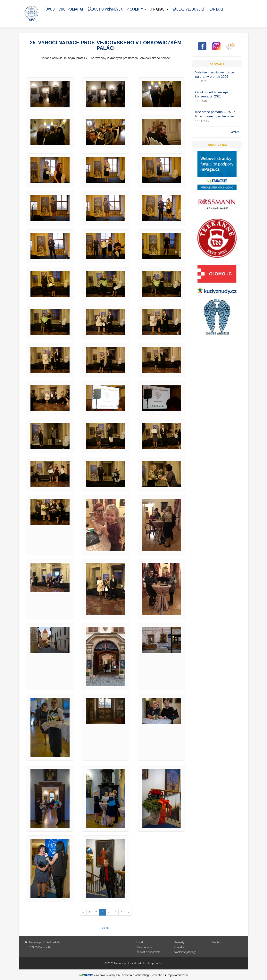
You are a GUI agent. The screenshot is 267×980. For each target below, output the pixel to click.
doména (127, 975)
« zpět (106, 928)
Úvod (50, 9)
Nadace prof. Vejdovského (130, 963)
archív (235, 132)
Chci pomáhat (71, 9)
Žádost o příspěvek (105, 9)
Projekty (179, 942)
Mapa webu (155, 963)
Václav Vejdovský (188, 9)
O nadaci (180, 947)
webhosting (142, 975)
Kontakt (216, 9)
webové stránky (106, 975)
